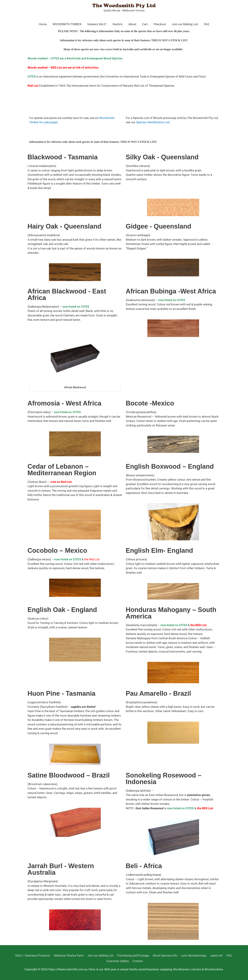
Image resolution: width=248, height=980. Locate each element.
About (132, 24)
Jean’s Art (216, 955)
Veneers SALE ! (97, 24)
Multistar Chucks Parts (69, 955)
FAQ (207, 24)
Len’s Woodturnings (194, 955)
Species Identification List (153, 122)
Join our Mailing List (185, 24)
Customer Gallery (118, 961)
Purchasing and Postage (133, 955)
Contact (138, 961)
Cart (145, 24)
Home (43, 24)
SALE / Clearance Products (33, 955)
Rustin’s (118, 24)
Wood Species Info (165, 955)
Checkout (160, 24)
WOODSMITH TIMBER (67, 24)
